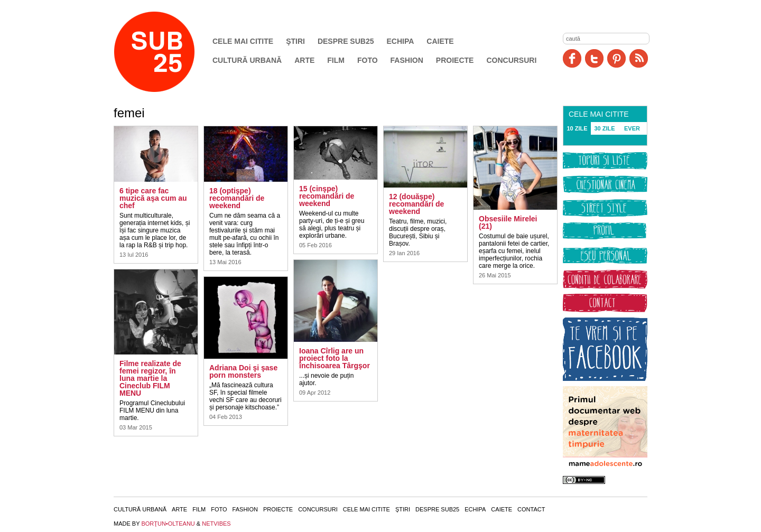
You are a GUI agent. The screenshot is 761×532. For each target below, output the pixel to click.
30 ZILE (604, 128)
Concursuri (511, 60)
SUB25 (166, 52)
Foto (368, 60)
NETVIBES (216, 524)
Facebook (572, 58)
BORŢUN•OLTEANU (168, 524)
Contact (531, 509)
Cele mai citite (243, 41)
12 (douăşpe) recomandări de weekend (416, 204)
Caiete (440, 41)
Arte (304, 60)
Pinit (616, 58)
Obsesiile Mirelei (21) (508, 222)
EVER (632, 128)
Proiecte (455, 60)
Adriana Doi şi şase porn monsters (243, 371)
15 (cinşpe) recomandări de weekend (327, 196)
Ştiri (295, 41)
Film (336, 60)
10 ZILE (577, 128)
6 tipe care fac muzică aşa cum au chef (153, 198)
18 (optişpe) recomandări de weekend (237, 198)
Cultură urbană (247, 60)
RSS (639, 58)
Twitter (594, 58)
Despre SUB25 (346, 41)
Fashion (407, 60)
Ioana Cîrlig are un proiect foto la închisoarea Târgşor (335, 358)
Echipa (401, 41)
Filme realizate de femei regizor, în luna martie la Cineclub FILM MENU (150, 378)
